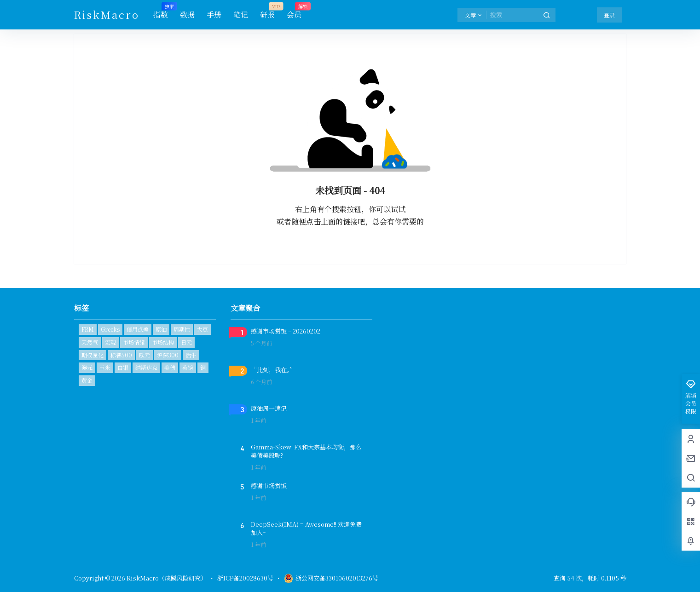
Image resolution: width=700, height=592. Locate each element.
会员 (294, 11)
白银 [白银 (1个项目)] (123, 367)
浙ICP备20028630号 (245, 578)
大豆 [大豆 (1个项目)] (202, 329)
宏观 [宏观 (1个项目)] (110, 342)
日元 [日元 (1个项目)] (186, 342)
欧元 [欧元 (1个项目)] (145, 355)
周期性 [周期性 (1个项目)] (182, 329)
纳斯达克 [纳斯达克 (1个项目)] (146, 367)
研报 (267, 11)
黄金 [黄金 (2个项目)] (87, 380)
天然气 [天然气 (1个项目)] (90, 342)
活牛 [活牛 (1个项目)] (191, 355)
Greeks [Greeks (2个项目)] (110, 329)
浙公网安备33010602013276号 (331, 578)
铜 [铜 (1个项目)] (203, 367)
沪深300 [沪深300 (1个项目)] (168, 355)
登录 (609, 15)
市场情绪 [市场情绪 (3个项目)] (134, 342)
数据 (187, 14)
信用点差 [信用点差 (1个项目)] (138, 329)
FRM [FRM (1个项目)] (88, 329)
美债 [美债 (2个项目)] (170, 367)
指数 (161, 11)
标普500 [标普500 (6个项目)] (121, 355)
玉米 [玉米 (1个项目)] (105, 367)
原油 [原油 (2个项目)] (161, 329)
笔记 (241, 14)
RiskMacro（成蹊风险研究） (166, 578)
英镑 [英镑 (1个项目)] (188, 367)
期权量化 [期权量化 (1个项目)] (93, 355)
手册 (214, 14)
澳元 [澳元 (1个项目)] (87, 367)
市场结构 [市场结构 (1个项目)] (163, 342)
